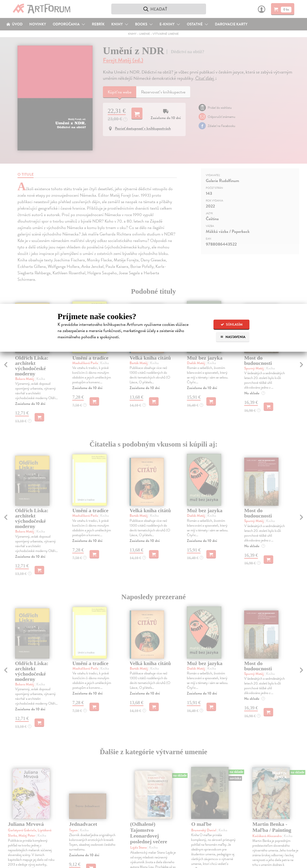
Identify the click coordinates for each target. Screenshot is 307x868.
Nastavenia (233, 337)
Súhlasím (232, 325)
